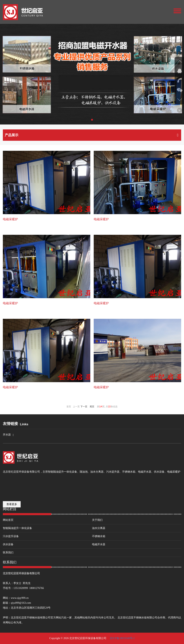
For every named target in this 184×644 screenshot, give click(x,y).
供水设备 (8, 544)
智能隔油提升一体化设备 (17, 528)
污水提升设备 (11, 536)
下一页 (84, 407)
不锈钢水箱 (99, 536)
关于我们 (97, 520)
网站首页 (8, 520)
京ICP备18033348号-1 (122, 638)
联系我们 (8, 553)
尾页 (92, 407)
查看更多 (12, 504)
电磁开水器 (99, 544)
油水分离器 (99, 528)
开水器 (7, 435)
